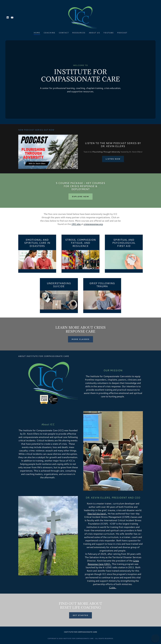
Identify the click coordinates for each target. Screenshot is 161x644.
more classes (80, 339)
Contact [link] (64, 33)
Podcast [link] (122, 33)
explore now (80, 197)
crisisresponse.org (93, 224)
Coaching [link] (49, 33)
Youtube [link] (109, 33)
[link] (8, 17)
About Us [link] (94, 33)
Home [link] (37, 33)
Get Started (81, 615)
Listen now (113, 159)
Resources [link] (79, 33)
